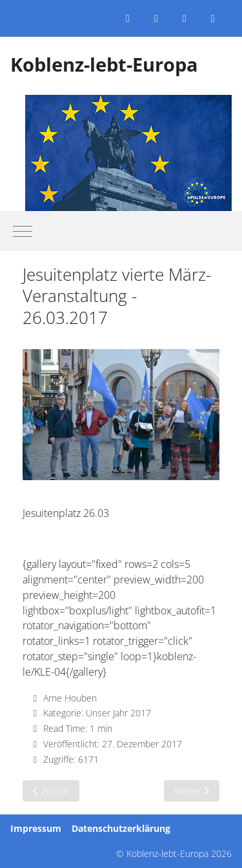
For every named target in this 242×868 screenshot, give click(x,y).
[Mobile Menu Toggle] (23, 231)
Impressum (36, 828)
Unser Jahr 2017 (118, 713)
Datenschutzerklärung (121, 828)
